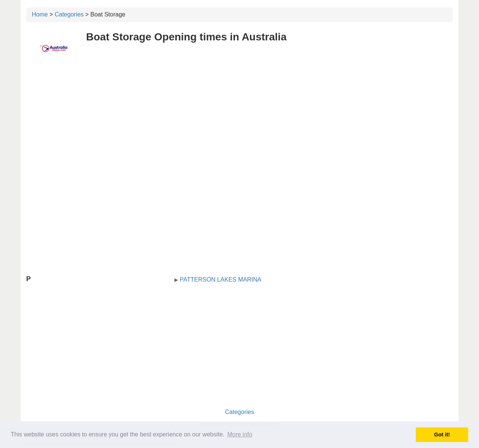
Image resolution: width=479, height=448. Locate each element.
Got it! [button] (442, 435)
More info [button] (240, 434)
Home (40, 14)
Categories (69, 14)
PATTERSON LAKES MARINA (220, 280)
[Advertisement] (239, 119)
